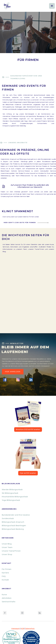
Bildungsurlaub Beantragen (14, 526)
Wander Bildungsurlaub (12, 490)
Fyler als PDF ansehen (28, 473)
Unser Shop (7, 554)
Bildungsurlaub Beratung (13, 529)
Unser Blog (7, 544)
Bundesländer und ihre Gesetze (16, 515)
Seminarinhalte (9, 602)
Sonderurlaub (8, 518)
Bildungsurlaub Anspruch (13, 522)
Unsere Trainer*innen (11, 551)
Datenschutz (30, 628)
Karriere (5, 573)
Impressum (16, 628)
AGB (22, 628)
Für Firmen (7, 569)
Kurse (4, 595)
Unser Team (7, 547)
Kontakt (5, 580)
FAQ (4, 576)
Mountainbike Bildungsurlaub (15, 497)
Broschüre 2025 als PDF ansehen (28, 429)
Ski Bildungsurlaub (10, 493)
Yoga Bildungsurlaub (11, 500)
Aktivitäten (7, 598)
